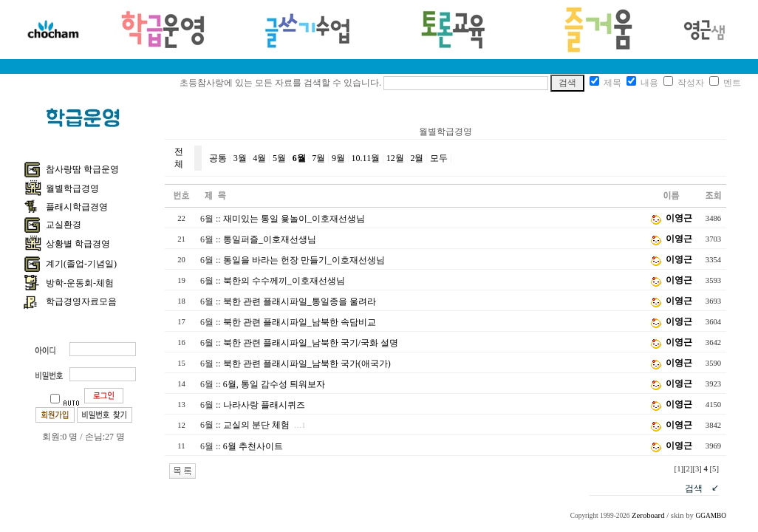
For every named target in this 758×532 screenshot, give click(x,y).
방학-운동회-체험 (80, 283)
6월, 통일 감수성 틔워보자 (274, 384)
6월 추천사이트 (253, 446)
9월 (338, 158)
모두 (439, 158)
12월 (395, 158)
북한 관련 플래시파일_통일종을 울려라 (300, 301)
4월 (259, 158)
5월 (279, 158)
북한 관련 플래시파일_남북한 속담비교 (300, 322)
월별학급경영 (72, 188)
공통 (218, 158)
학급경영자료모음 (81, 301)
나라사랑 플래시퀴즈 (264, 405)
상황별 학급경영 (78, 244)
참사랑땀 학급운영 (82, 169)
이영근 (679, 218)
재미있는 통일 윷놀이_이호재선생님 (294, 219)
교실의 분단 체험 (256, 425)
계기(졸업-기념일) (81, 264)
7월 (318, 158)
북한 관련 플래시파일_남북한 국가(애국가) (307, 364)
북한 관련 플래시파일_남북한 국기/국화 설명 (311, 343)
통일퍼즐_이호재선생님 (270, 239)
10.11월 (366, 158)
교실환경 (64, 225)
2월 (417, 158)
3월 (240, 158)
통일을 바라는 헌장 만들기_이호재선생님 (304, 260)
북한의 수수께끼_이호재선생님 (284, 281)
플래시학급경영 (77, 207)
